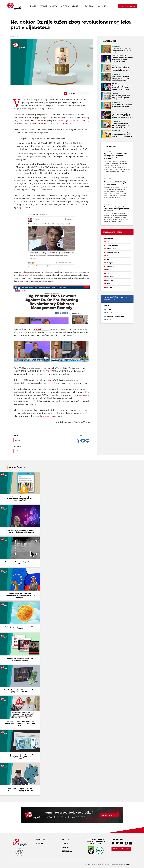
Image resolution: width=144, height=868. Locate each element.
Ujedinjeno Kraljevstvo (115, 316)
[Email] (87, 441)
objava (62, 389)
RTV (109, 284)
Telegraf (110, 263)
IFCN (92, 844)
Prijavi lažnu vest (109, 815)
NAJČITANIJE (109, 41)
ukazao (82, 395)
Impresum (41, 840)
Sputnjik (110, 277)
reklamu (47, 368)
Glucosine (80, 121)
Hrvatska (110, 313)
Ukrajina (110, 320)
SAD (16, 451)
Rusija (109, 309)
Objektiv (110, 273)
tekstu (49, 380)
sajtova (25, 272)
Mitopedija (88, 6)
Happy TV (18, 440)
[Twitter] (83, 441)
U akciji (44, 6)
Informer (110, 238)
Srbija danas (111, 249)
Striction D (67, 124)
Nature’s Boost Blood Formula (35, 124)
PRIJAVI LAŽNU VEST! (127, 6)
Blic (108, 256)
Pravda (110, 287)
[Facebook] (79, 441)
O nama (40, 843)
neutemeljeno (49, 416)
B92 (108, 259)
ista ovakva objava (42, 329)
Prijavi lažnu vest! (121, 849)
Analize (33, 6)
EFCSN (98, 844)
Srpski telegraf (112, 245)
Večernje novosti (113, 252)
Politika (110, 280)
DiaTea (60, 121)
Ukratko (65, 6)
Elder (128, 864)
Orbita (53, 6)
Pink (109, 270)
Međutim (76, 6)
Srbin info (110, 266)
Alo (108, 242)
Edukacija (101, 6)
